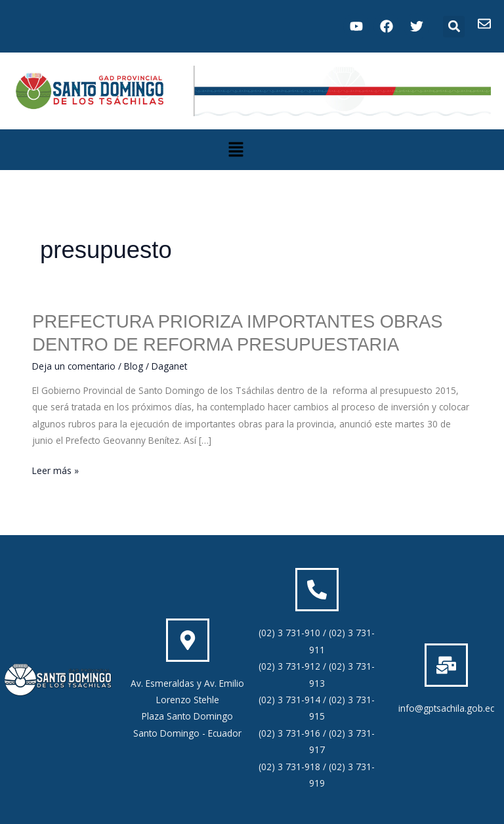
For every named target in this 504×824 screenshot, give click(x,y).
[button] (454, 27)
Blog (134, 366)
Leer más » (55, 469)
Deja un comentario (74, 366)
